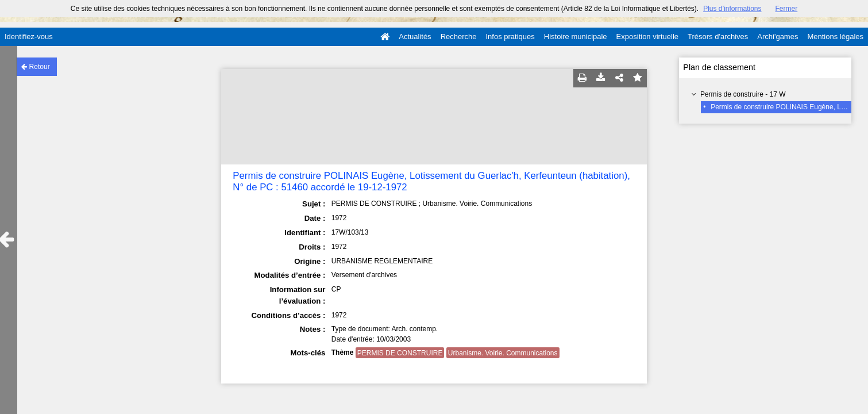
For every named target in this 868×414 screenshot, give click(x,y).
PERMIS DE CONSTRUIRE (400, 353)
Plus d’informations (732, 9)
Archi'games (778, 37)
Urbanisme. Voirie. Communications (503, 353)
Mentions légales (835, 37)
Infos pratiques (510, 37)
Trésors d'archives (718, 37)
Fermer (787, 9)
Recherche (459, 37)
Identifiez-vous (29, 37)
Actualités (415, 37)
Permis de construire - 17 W (743, 94)
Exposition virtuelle (647, 37)
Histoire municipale (576, 37)
